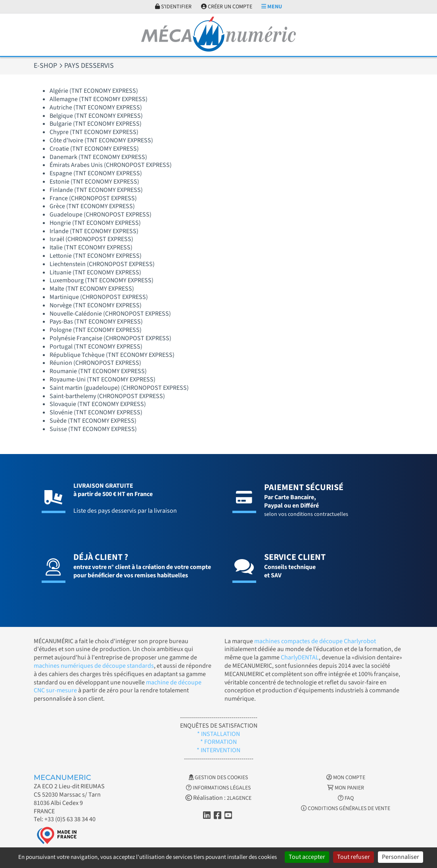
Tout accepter (307, 857)
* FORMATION (218, 742)
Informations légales (218, 788)
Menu (272, 7)
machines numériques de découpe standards (94, 666)
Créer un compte (227, 7)
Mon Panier (346, 788)
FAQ (346, 798)
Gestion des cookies (218, 778)
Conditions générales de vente (346, 809)
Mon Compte (346, 778)
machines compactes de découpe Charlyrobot (315, 641)
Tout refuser (354, 857)
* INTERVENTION (218, 750)
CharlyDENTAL (300, 657)
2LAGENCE (239, 798)
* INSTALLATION (218, 734)
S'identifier (173, 7)
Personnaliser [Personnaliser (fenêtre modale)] (401, 857)
